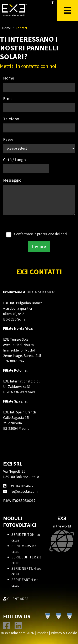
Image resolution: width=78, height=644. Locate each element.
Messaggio (12, 180)
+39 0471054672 (21, 486)
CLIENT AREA (16, 599)
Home (6, 28)
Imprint (42, 633)
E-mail (9, 98)
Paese (8, 139)
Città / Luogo (14, 160)
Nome (9, 78)
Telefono (11, 119)
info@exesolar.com (23, 491)
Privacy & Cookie (64, 633)
